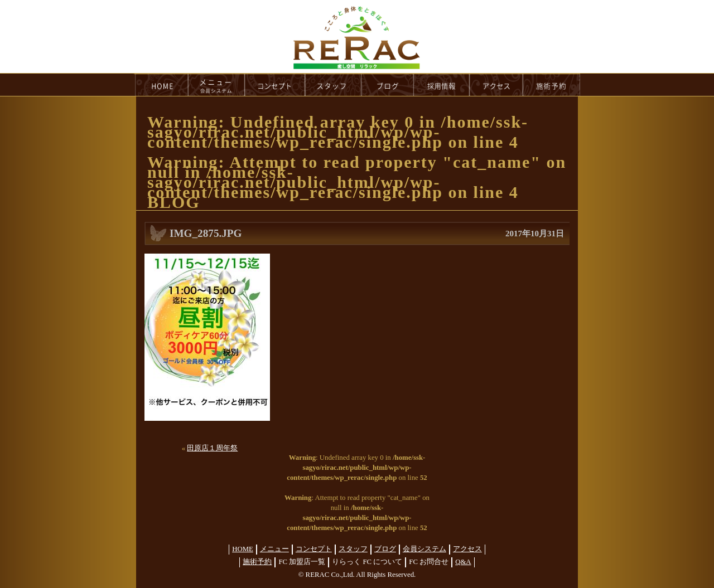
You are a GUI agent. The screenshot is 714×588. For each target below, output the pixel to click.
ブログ (385, 549)
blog (388, 85)
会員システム (424, 549)
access (496, 85)
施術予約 (257, 562)
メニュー (274, 549)
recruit (442, 85)
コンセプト (314, 549)
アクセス (467, 549)
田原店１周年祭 (212, 448)
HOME (161, 85)
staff (333, 85)
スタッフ (353, 549)
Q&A (463, 562)
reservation (552, 85)
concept (275, 85)
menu (216, 85)
